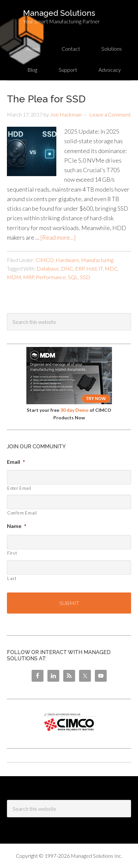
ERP (80, 268)
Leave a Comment (110, 114)
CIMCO (45, 260)
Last (12, 578)
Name (17, 526)
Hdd (91, 268)
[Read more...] (58, 237)
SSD (85, 277)
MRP (28, 277)
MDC (111, 268)
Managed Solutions (59, 13)
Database (48, 268)
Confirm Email (22, 513)
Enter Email (19, 488)
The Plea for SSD (46, 99)
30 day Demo (74, 410)
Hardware (67, 260)
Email (16, 462)
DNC (67, 268)
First (12, 553)
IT (101, 268)
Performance (51, 277)
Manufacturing (97, 260)
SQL (73, 277)
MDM (14, 277)
